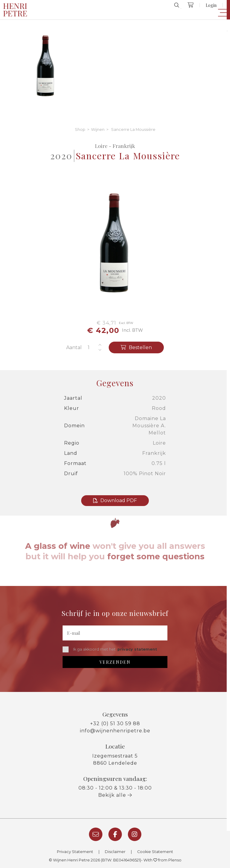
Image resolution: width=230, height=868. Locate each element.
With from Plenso (162, 860)
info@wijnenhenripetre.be (115, 731)
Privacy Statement (75, 852)
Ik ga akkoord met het (110, 649)
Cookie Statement (155, 852)
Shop (80, 129)
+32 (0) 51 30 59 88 (115, 724)
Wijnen (98, 129)
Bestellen (136, 347)
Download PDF (115, 500)
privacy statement (137, 649)
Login (211, 5)
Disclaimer (115, 852)
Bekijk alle (115, 795)
